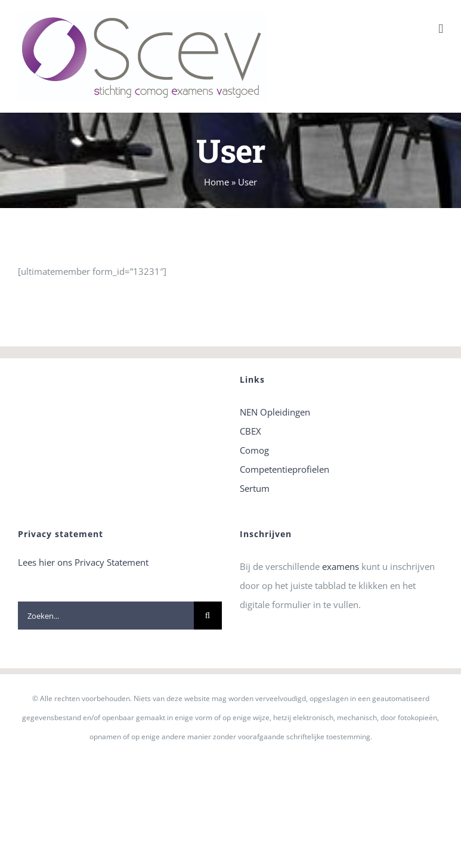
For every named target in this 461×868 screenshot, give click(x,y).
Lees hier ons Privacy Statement (83, 562)
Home (216, 182)
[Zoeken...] (106, 616)
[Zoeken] (208, 616)
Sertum (255, 488)
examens (341, 566)
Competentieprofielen (284, 469)
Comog (254, 450)
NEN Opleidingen (275, 412)
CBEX (250, 431)
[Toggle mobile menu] (441, 29)
